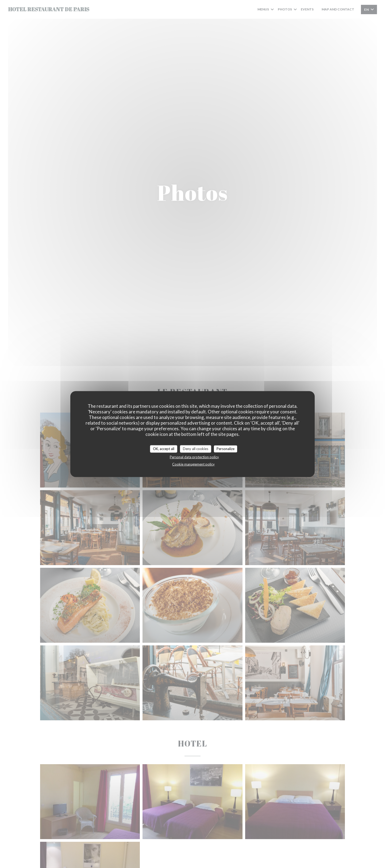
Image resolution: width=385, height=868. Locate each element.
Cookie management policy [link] (193, 464)
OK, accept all (164, 449)
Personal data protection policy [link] (194, 457)
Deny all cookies (196, 449)
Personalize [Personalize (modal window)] (226, 449)
